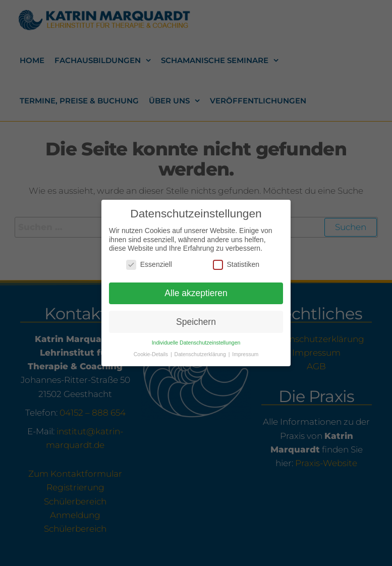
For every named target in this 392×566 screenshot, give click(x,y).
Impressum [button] (245, 351)
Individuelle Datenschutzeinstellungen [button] (196, 339)
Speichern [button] (196, 318)
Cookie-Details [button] (152, 351)
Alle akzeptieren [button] (196, 290)
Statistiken (236, 261)
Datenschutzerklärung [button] (201, 351)
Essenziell (149, 261)
